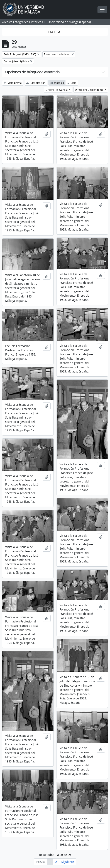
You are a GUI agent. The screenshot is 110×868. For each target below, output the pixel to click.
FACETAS (55, 32)
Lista (72, 83)
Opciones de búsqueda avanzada (32, 72)
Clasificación (36, 83)
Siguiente (68, 862)
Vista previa (13, 83)
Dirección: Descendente (90, 90)
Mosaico (57, 83)
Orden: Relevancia (57, 90)
